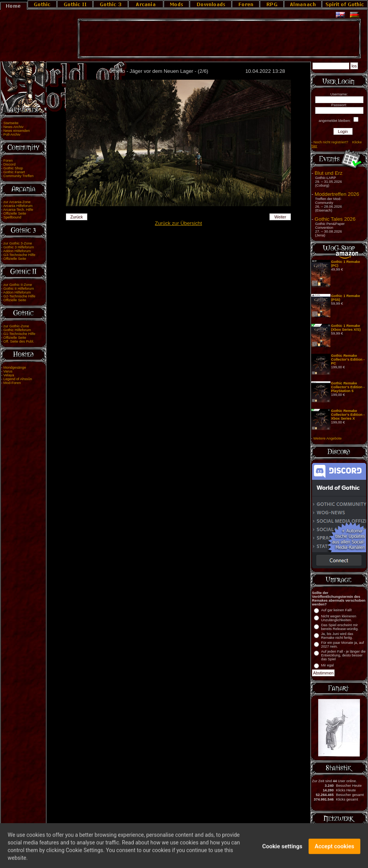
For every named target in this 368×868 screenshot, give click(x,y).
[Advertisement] (219, 39)
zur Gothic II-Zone (18, 285)
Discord (10, 164)
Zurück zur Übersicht (178, 223)
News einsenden (17, 131)
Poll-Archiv (12, 135)
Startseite (11, 123)
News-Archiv (13, 127)
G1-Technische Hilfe (19, 334)
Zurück (77, 217)
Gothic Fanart (14, 172)
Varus (8, 371)
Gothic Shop (13, 168)
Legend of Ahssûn (18, 379)
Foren (8, 161)
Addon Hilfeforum (17, 251)
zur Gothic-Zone (16, 326)
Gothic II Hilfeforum (19, 289)
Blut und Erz (329, 173)
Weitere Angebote (327, 438)
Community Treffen (19, 176)
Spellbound (12, 217)
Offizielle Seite (15, 213)
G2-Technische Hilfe (19, 296)
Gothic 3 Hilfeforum (19, 247)
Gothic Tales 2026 (335, 219)
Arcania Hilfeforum (18, 206)
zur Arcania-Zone (17, 202)
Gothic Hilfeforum (17, 330)
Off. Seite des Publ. (19, 341)
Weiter (280, 217)
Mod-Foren (12, 383)
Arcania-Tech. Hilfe (18, 210)
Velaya (9, 375)
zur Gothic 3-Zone (18, 243)
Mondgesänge (15, 368)
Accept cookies (334, 850)
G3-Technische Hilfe (19, 255)
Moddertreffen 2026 (337, 194)
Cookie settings (282, 850)
